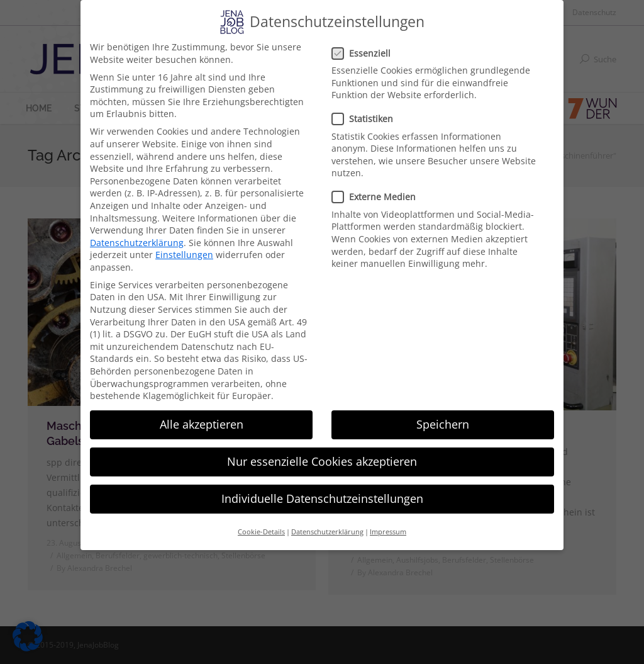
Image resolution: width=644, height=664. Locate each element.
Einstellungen (184, 255)
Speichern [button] (443, 424)
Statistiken (366, 119)
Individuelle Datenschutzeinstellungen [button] (322, 498)
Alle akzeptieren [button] (202, 424)
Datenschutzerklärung (137, 243)
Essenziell (365, 53)
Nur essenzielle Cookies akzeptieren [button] (322, 461)
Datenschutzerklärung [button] (327, 532)
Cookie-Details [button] (261, 532)
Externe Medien (378, 197)
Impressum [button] (388, 532)
